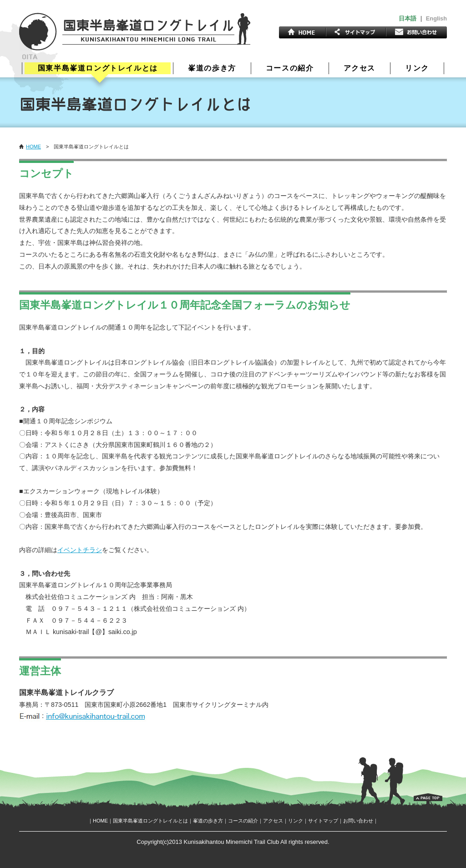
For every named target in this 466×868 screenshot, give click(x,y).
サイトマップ (323, 821)
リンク (417, 68)
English (436, 18)
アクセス (360, 68)
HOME (33, 147)
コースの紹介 (290, 68)
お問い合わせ (358, 821)
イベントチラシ (80, 550)
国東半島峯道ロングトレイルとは (98, 68)
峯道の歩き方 (212, 68)
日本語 (408, 18)
